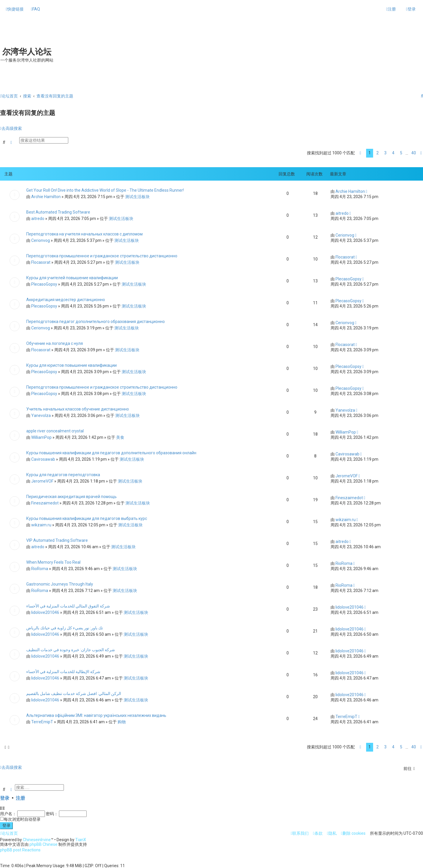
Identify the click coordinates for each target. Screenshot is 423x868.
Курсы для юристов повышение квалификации (71, 365)
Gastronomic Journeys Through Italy (60, 584)
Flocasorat (41, 262)
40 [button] (414, 153)
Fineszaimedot (45, 502)
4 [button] (393, 153)
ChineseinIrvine (37, 840)
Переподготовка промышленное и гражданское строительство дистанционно (102, 255)
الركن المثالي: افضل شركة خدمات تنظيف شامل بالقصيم (74, 693)
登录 (5, 798)
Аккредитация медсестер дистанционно (66, 299)
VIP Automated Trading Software (57, 540)
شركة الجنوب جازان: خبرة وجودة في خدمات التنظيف (71, 649)
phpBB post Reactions (20, 850)
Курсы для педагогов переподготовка (63, 474)
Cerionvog (41, 240)
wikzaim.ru (41, 524)
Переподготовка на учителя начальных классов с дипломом (84, 233)
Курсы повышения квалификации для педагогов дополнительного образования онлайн (111, 452)
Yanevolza (41, 415)
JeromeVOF (42, 481)
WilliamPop (41, 437)
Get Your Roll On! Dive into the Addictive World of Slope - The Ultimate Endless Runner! (105, 190)
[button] (360, 153)
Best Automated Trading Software (58, 212)
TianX (81, 840)
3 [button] (385, 153)
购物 (122, 721)
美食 (120, 437)
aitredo (38, 218)
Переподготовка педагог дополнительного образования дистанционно (96, 321)
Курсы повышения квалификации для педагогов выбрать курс (87, 518)
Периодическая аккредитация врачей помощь (71, 496)
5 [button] (401, 153)
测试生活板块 (137, 196)
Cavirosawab (43, 459)
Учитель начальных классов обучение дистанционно (78, 408)
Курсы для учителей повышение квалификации (72, 277)
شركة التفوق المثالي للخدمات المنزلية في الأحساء (68, 605)
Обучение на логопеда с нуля (55, 343)
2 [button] (377, 153)
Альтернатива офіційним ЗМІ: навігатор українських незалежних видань (96, 715)
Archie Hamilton (46, 196)
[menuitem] (35, 9)
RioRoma (40, 568)
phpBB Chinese (43, 844)
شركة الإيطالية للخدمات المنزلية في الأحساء (63, 671)
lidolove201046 (45, 612)
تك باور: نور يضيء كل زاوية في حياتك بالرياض (65, 627)
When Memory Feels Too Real (53, 562)
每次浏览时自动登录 (22, 819)
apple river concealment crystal (55, 430)
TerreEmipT (42, 721)
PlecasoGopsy (44, 284)
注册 (20, 798)
